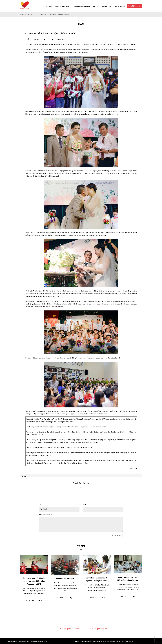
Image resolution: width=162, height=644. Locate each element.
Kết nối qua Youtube (96, 629)
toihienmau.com (24, 642)
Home (22, 15)
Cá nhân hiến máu (62, 7)
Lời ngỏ (49, 7)
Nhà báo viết (107, 7)
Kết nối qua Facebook (66, 629)
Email (85, 504)
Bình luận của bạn (46, 515)
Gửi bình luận (117, 536)
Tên (41, 504)
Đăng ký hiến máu (134, 6)
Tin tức (29, 15)
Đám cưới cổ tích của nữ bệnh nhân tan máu (55, 15)
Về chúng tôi (120, 7)
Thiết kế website (36, 642)
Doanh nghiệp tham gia (81, 7)
